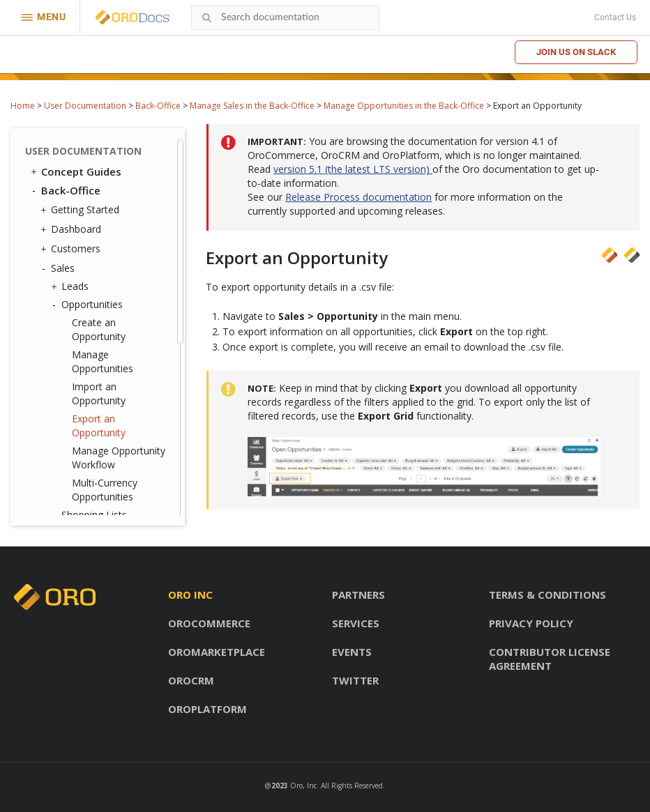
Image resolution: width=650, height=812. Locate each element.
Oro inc (190, 595)
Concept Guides (75, 171)
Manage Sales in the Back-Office (252, 106)
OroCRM (191, 680)
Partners (358, 595)
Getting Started (82, 210)
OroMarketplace (217, 652)
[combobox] (285, 18)
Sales (59, 268)
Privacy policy (531, 623)
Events (352, 652)
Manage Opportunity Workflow (119, 458)
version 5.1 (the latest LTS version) (353, 169)
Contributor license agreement (550, 659)
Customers (72, 249)
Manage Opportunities (103, 361)
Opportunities (89, 305)
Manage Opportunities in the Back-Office (404, 106)
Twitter (355, 680)
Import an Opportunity (99, 393)
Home (23, 106)
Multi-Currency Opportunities (105, 490)
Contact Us (615, 17)
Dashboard (73, 229)
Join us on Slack (576, 52)
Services (356, 623)
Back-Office (158, 106)
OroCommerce (209, 623)
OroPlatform (207, 709)
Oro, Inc (303, 786)
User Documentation (85, 106)
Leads (71, 286)
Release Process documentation (358, 197)
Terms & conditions (547, 595)
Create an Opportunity (99, 329)
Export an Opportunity (99, 426)
